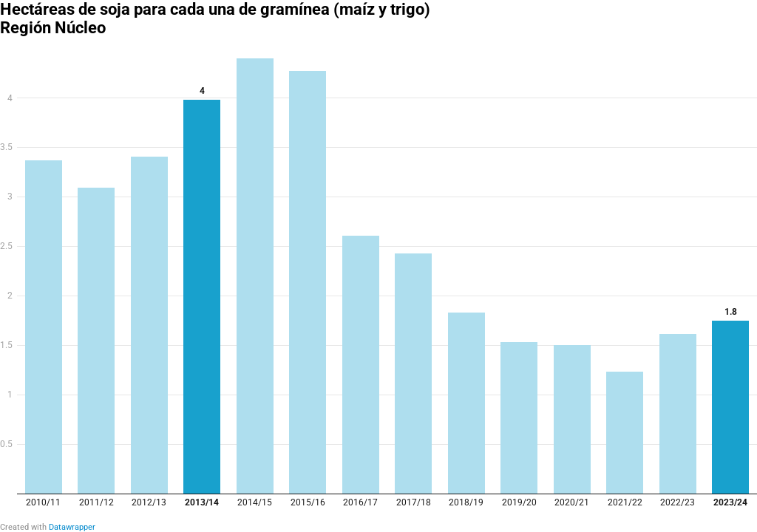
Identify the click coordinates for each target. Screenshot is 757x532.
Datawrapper (72, 527)
